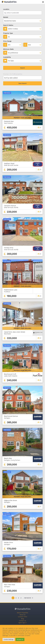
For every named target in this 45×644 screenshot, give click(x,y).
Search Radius (8, 25)
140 (28, 598)
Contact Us (22, 621)
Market (6, 17)
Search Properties (22, 613)
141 (30, 598)
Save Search (23, 83)
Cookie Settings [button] (9, 639)
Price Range (7, 41)
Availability (7, 57)
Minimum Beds (8, 49)
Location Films (22, 617)
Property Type (8, 33)
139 (25, 598)
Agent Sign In (23, 623)
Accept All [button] (20, 639)
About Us (22, 615)
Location (6, 9)
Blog (22, 619)
